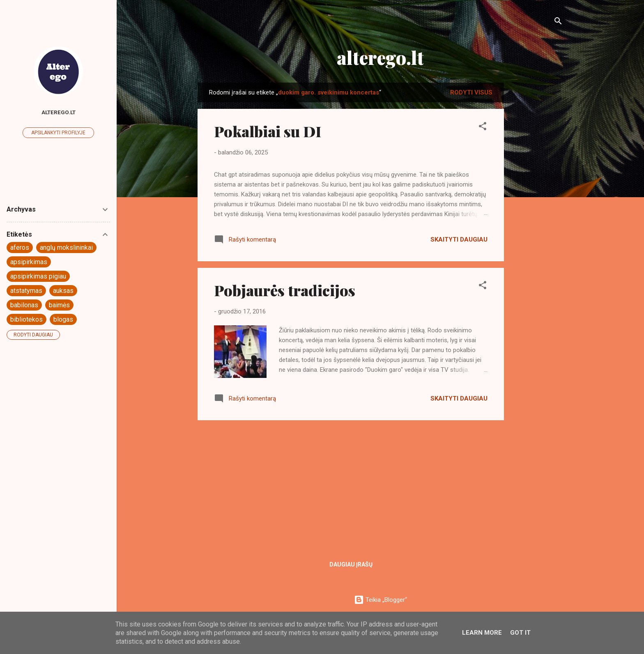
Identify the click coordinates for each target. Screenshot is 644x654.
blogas (63, 319)
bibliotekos (26, 319)
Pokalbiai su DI (268, 131)
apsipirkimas (29, 262)
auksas (63, 291)
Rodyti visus (471, 92)
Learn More (482, 633)
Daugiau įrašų (351, 564)
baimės (59, 305)
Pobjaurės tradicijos (285, 290)
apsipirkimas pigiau (38, 276)
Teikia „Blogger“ (381, 600)
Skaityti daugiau (459, 239)
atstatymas (26, 291)
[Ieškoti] (558, 22)
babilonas (24, 305)
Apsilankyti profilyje (58, 133)
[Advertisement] (537, 206)
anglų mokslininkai (66, 248)
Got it (520, 633)
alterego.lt (380, 57)
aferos (20, 248)
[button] (483, 128)
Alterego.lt (59, 112)
